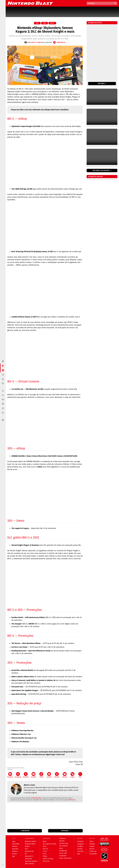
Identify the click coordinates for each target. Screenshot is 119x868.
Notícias (15, 846)
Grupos (73, 775)
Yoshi (44, 854)
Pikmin (45, 856)
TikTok (41, 775)
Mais (80, 775)
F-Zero (45, 851)
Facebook (10, 775)
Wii (26, 854)
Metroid (62, 841)
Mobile (27, 846)
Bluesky (65, 775)
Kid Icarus (46, 861)
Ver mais (102, 84)
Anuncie (92, 849)
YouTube (34, 775)
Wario (61, 848)
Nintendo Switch (30, 844)
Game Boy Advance (31, 861)
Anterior (25, 831)
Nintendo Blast (37, 798)
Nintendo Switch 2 (31, 841)
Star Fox (45, 849)
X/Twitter (26, 775)
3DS (37, 23)
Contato (92, 846)
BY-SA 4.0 (72, 800)
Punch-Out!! (63, 853)
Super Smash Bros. (65, 858)
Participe (92, 844)
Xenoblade (63, 856)
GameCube (28, 859)
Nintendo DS (29, 856)
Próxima (65, 831)
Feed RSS (80, 851)
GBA (45, 23)
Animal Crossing (48, 859)
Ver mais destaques (101, 170)
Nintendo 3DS (29, 851)
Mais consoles (30, 864)
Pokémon (62, 838)
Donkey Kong (64, 843)
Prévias (15, 854)
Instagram (18, 775)
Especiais (15, 849)
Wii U (52, 23)
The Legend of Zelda (49, 844)
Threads (57, 775)
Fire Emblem (63, 846)
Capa (14, 841)
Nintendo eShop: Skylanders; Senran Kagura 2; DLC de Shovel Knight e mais (45, 30)
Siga (13, 856)
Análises (15, 851)
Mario (45, 841)
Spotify (49, 775)
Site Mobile (16, 844)
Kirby (44, 846)
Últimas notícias (95, 23)
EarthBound (63, 851)
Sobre (91, 841)
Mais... (79, 854)
